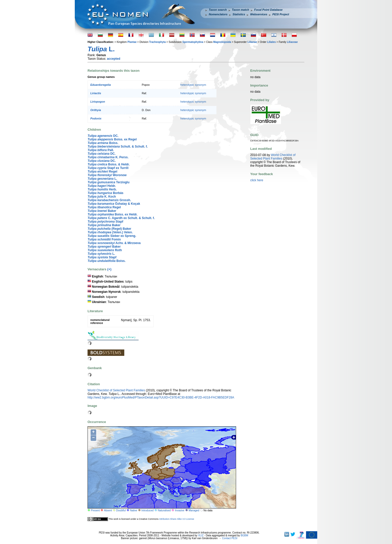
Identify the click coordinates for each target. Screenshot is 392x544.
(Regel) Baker (109, 229)
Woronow (107, 175)
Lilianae (252, 42)
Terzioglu (108, 182)
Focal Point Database (268, 10)
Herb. (102, 189)
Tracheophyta (157, 42)
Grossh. (109, 200)
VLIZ (201, 535)
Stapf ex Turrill (108, 168)
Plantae (132, 42)
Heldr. (102, 186)
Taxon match (241, 10)
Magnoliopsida (222, 42)
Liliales (272, 42)
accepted (114, 59)
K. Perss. (108, 157)
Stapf (105, 222)
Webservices (259, 14)
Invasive (180, 510)
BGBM (244, 535)
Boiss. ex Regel (112, 139)
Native (133, 510)
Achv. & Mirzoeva (114, 243)
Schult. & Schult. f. (118, 147)
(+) (109, 269)
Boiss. (103, 143)
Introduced (147, 510)
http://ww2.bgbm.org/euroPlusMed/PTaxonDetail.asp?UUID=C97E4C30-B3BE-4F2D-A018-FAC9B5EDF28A (161, 397)
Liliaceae (292, 42)
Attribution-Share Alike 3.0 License (177, 519)
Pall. (101, 150)
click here (257, 180)
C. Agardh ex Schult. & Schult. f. (121, 218)
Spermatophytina (193, 42)
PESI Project (281, 14)
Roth (105, 250)
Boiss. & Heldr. (109, 164)
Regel (102, 172)
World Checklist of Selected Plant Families (116, 390)
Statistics (239, 14)
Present (95, 510)
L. (102, 179)
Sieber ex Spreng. (112, 236)
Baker (102, 211)
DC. (103, 136)
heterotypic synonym (193, 85)
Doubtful (121, 510)
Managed (194, 510)
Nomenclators (218, 14)
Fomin (104, 239)
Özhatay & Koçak (114, 204)
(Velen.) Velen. (110, 232)
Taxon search (218, 10)
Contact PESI (230, 538)
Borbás (105, 193)
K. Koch (102, 197)
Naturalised (164, 510)
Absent (108, 510)
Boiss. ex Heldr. (113, 214)
